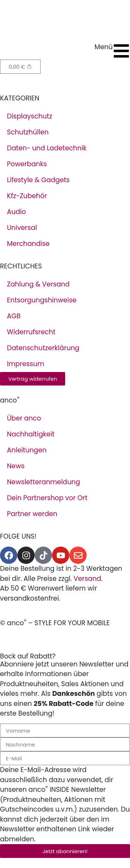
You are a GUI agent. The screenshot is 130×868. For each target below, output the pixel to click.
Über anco (24, 418)
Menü (104, 47)
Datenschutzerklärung (43, 348)
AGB (14, 316)
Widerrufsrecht (31, 332)
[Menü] (121, 51)
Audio (16, 212)
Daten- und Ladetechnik (47, 148)
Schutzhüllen (28, 132)
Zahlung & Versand (38, 284)
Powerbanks (27, 164)
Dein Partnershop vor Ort (47, 498)
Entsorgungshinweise (42, 300)
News (16, 466)
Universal (22, 228)
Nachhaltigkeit (31, 434)
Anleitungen (27, 450)
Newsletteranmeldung (44, 482)
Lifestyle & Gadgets (38, 180)
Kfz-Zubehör (27, 196)
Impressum (26, 364)
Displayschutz (29, 116)
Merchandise (28, 244)
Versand (87, 579)
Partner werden (32, 514)
